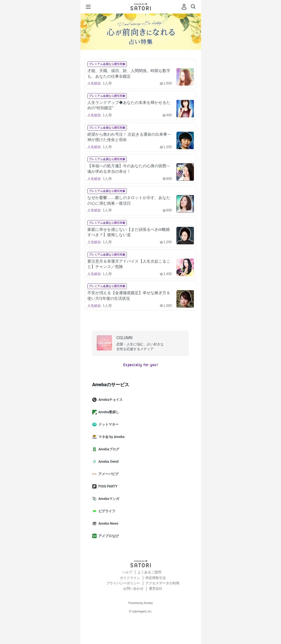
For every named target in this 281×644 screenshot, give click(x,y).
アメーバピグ (108, 474)
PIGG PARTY (107, 486)
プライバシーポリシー (124, 583)
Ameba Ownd (108, 462)
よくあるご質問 (149, 572)
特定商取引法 (156, 578)
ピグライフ (106, 511)
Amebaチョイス (110, 400)
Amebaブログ (108, 449)
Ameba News (108, 524)
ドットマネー (108, 424)
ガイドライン (130, 578)
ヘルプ (128, 572)
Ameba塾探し (108, 412)
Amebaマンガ (108, 499)
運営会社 (156, 589)
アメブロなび (108, 536)
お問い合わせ (134, 589)
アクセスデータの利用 (162, 583)
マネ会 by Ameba (111, 437)
